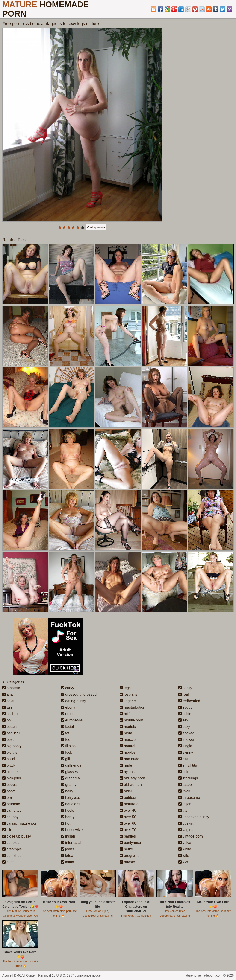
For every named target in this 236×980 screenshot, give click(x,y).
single (185, 746)
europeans (72, 720)
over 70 (128, 830)
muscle (128, 740)
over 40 (128, 810)
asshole (11, 714)
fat (65, 733)
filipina (68, 746)
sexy (184, 727)
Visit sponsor (96, 227)
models (128, 727)
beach (9, 727)
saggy (185, 707)
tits (183, 810)
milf (125, 714)
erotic (68, 714)
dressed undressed (79, 694)
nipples (128, 752)
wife (184, 856)
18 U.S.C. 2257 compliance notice (76, 975)
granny (69, 785)
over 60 (128, 823)
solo (184, 772)
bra (7, 798)
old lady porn (132, 778)
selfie (185, 714)
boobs (9, 785)
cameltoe (12, 810)
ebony (68, 707)
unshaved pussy (194, 817)
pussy (185, 688)
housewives (73, 830)
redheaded (189, 701)
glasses (69, 772)
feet (66, 740)
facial (68, 727)
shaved (186, 733)
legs (125, 688)
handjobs (71, 804)
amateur (11, 688)
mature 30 (130, 804)
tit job (185, 804)
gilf (66, 759)
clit (7, 830)
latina (68, 862)
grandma (71, 778)
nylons (127, 772)
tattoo (185, 785)
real (184, 694)
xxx (183, 862)
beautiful (11, 733)
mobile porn (131, 720)
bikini (9, 759)
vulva (185, 843)
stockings (188, 778)
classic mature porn (20, 823)
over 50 (128, 817)
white (185, 849)
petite (126, 849)
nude (126, 765)
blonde (10, 772)
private (127, 862)
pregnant (129, 856)
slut (183, 759)
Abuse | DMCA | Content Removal (27, 975)
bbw (8, 720)
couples (11, 843)
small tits (188, 765)
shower (186, 740)
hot (66, 823)
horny (68, 817)
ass (7, 707)
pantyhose (130, 843)
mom (126, 733)
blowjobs (12, 778)
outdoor (128, 798)
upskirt (186, 823)
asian (9, 701)
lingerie (128, 701)
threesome (189, 798)
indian (68, 836)
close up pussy (17, 836)
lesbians (128, 694)
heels (68, 810)
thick (184, 791)
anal (8, 694)
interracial (71, 843)
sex (183, 720)
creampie (12, 849)
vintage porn (191, 836)
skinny (186, 752)
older (126, 791)
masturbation (132, 707)
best (8, 740)
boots (9, 791)
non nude (129, 759)
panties (128, 836)
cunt (8, 862)
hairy (67, 791)
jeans (68, 849)
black (9, 765)
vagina (186, 830)
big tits (10, 752)
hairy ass (71, 798)
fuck (67, 752)
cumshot (11, 856)
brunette (11, 804)
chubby (10, 817)
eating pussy (74, 701)
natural (127, 746)
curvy (68, 688)
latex (67, 856)
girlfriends (71, 765)
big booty (12, 746)
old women (131, 785)
